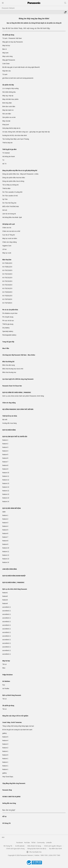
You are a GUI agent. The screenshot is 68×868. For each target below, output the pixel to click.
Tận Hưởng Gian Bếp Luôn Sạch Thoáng (16, 139)
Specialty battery (8, 331)
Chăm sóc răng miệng (10, 242)
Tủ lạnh (5, 74)
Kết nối (5, 210)
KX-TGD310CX (7, 292)
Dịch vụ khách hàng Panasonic (12, 695)
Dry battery (6, 328)
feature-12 (6, 480)
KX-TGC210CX (7, 270)
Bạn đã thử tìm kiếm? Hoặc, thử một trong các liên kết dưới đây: (26, 28)
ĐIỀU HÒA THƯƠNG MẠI (11, 207)
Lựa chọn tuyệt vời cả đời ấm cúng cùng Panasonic (18, 379)
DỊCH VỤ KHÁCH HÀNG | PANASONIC (13, 582)
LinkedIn (49, 843)
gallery (5, 733)
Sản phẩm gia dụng (8, 35)
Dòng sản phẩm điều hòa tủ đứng (13, 181)
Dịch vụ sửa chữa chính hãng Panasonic (15, 589)
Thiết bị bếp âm (7, 143)
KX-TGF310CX (7, 299)
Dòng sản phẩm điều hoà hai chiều (14, 178)
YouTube (27, 843)
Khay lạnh (6, 125)
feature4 (5, 603)
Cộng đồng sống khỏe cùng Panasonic (14, 783)
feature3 (5, 600)
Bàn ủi (4, 49)
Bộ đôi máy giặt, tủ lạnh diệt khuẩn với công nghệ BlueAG (21, 67)
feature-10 (6, 473)
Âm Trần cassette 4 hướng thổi (12, 192)
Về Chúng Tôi (6, 823)
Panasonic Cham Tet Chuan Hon (12, 386)
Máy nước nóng (7, 56)
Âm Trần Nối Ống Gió (9, 203)
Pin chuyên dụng (8, 317)
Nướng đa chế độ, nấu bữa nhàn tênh (15, 135)
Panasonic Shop (7, 790)
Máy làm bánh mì (8, 110)
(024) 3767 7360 (55, 855)
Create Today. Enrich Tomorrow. (12, 722)
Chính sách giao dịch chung (15, 849)
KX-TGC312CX (7, 278)
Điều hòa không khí (8, 362)
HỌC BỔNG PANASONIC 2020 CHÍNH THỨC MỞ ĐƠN (18, 409)
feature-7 (5, 462)
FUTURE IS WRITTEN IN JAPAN (11, 797)
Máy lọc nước (7, 253)
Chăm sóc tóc (7, 228)
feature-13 (6, 483)
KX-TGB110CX (7, 263)
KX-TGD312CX (7, 296)
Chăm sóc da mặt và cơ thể (11, 231)
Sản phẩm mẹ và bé (9, 117)
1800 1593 (44, 855)
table (4, 512)
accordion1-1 (7, 607)
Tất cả (4, 664)
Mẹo (4, 668)
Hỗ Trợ (4, 816)
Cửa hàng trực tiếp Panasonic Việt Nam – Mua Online (19, 355)
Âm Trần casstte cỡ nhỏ (10, 196)
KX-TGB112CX (7, 267)
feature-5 (5, 455)
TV (3, 160)
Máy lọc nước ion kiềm (10, 238)
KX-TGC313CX (7, 281)
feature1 (5, 593)
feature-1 (5, 440)
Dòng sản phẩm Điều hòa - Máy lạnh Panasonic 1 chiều (20, 174)
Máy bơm (5, 53)
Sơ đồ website (20, 846)
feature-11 (6, 476)
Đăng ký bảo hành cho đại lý (37, 849)
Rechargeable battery (9, 335)
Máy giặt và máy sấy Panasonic (13, 42)
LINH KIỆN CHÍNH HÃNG (10, 569)
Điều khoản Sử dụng (34, 846)
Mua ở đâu (6, 348)
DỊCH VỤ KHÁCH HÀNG (9, 430)
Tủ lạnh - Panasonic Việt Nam (12, 38)
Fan (4, 685)
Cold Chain (6, 64)
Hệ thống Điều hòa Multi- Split (12, 217)
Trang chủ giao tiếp (8, 342)
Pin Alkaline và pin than (10, 313)
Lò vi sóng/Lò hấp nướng (10, 88)
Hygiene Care (7, 246)
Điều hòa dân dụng (9, 365)
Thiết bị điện (6, 188)
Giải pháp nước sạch (9, 224)
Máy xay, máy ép (8, 96)
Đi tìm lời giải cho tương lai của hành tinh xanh (17, 730)
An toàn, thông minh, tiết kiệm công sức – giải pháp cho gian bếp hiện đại (26, 132)
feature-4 (5, 451)
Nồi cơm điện (7, 114)
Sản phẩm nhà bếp (8, 85)
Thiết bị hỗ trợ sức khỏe (10, 416)
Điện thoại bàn (7, 260)
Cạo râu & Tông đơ (9, 235)
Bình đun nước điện (9, 107)
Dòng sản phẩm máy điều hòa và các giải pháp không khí (20, 170)
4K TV (4, 164)
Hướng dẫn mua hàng (9, 423)
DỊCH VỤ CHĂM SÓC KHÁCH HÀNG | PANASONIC (17, 392)
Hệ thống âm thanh (9, 157)
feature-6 (5, 458)
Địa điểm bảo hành (56, 849)
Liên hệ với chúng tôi (9, 214)
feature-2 (5, 444)
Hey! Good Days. (8, 777)
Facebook (19, 843)
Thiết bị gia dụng (8, 324)
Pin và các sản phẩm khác (10, 310)
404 (3, 837)
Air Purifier (6, 689)
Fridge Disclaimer (8, 675)
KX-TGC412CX (7, 288)
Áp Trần (5, 199)
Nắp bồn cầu (7, 71)
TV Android (6, 153)
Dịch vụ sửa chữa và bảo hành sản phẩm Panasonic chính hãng (23, 396)
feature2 (5, 596)
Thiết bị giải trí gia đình (9, 149)
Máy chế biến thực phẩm (10, 99)
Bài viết (5, 420)
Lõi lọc (5, 249)
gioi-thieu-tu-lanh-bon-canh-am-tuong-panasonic (18, 78)
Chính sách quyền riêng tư (53, 846)
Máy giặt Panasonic (9, 60)
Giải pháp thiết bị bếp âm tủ (11, 128)
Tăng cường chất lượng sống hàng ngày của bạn (18, 726)
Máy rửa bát (6, 121)
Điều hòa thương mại (9, 372)
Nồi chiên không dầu (9, 92)
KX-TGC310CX (7, 274)
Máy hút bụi (6, 46)
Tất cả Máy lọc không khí (10, 185)
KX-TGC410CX (7, 285)
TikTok (33, 843)
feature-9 (5, 469)
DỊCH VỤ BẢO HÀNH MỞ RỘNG (12, 508)
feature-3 (5, 447)
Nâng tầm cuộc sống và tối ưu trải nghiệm (15, 716)
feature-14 (6, 487)
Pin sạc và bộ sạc (8, 321)
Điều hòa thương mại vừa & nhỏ (13, 369)
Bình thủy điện (7, 103)
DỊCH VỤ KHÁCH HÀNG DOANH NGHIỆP (14, 576)
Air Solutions (6, 681)
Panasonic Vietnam (8, 8)
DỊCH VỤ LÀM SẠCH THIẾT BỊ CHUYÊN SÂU (15, 436)
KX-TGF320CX (7, 303)
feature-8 (5, 465)
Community (41, 843)
